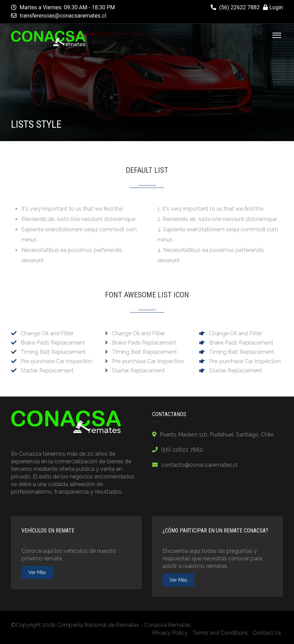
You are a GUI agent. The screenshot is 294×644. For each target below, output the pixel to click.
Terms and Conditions (220, 633)
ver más (37, 572)
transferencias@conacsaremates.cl (63, 16)
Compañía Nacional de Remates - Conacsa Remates (124, 625)
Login (273, 7)
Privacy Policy (170, 633)
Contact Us (267, 633)
